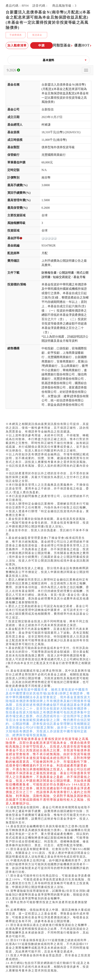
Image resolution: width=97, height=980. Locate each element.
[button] (48, 60)
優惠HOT (83, 45)
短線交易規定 (62, 277)
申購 (42, 45)
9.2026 (13, 70)
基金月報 (79, 277)
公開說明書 (66, 273)
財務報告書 (49, 273)
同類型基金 (63, 45)
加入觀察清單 (17, 45)
